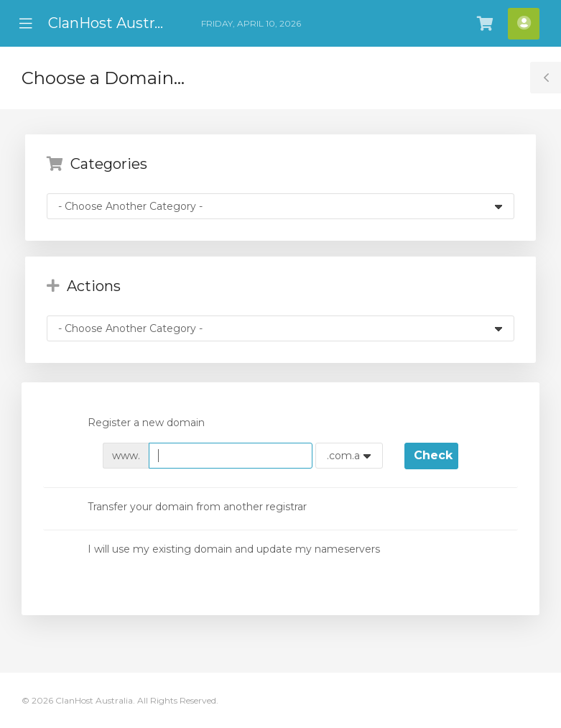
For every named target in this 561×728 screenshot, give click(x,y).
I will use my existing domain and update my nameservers (222, 550)
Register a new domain (135, 424)
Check (433, 455)
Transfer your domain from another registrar (186, 507)
